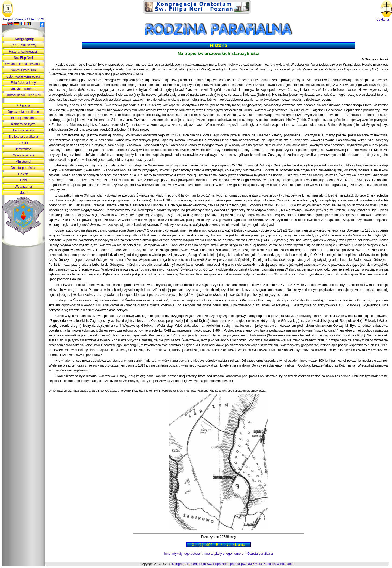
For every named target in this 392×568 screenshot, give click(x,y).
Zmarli (23, 143)
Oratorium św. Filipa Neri (23, 95)
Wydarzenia (23, 187)
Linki (23, 180)
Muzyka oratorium (23, 89)
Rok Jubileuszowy (23, 45)
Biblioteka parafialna (23, 137)
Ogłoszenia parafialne (23, 112)
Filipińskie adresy (23, 83)
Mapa (23, 193)
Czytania (383, 20)
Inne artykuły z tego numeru (224, 554)
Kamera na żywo (23, 124)
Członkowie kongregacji (23, 76)
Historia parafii (23, 130)
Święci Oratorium (23, 70)
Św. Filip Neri (23, 58)
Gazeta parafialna (260, 554)
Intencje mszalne (23, 118)
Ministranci (23, 162)
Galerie (23, 174)
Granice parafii (23, 155)
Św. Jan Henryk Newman (23, 64)
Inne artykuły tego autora (182, 554)
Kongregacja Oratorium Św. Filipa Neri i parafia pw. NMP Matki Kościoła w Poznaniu (233, 564)
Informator (23, 149)
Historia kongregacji (23, 52)
